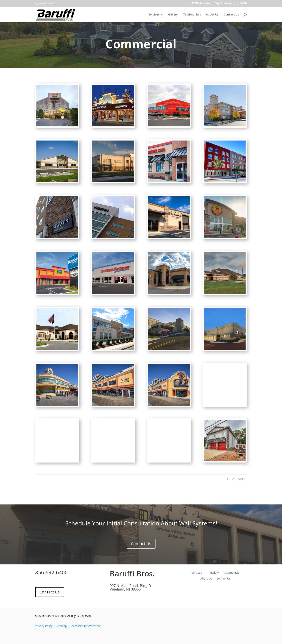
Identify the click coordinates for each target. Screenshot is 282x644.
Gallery (173, 15)
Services (154, 15)
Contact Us (231, 15)
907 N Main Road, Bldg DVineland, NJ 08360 (130, 587)
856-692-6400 (52, 572)
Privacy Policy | (46, 626)
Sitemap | (64, 626)
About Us (212, 15)
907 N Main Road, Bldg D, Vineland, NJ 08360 (219, 3)
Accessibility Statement (86, 626)
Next (241, 479)
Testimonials (192, 15)
